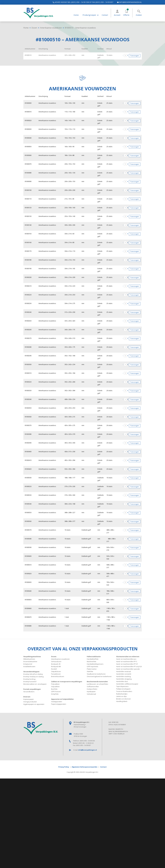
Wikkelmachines (29, 659)
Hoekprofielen (92, 689)
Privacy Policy (64, 767)
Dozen (34, 28)
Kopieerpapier (29, 699)
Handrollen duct (122, 681)
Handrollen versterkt (124, 674)
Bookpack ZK (56, 664)
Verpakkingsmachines (32, 657)
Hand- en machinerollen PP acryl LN (129, 666)
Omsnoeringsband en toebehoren (99, 676)
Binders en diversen (123, 699)
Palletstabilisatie (94, 657)
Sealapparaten (57, 702)
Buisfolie (54, 689)
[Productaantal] (125, 55)
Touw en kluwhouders (124, 691)
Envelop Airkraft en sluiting (33, 674)
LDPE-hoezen (56, 691)
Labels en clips (121, 696)
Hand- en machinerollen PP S (127, 661)
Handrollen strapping (124, 679)
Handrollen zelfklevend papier (127, 684)
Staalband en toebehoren (96, 674)
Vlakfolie (90, 671)
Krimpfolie (55, 694)
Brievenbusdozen (58, 676)
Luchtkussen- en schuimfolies (97, 684)
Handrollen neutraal (123, 671)
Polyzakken (55, 684)
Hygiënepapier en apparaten (34, 704)
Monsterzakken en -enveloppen (35, 684)
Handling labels (122, 701)
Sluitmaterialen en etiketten (128, 657)
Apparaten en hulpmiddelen (62, 699)
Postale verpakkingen (32, 689)
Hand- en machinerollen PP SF (127, 664)
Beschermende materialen (97, 682)
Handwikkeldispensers (95, 664)
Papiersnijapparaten (59, 704)
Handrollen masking (123, 676)
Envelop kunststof (30, 682)
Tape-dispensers (122, 686)
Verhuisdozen (56, 661)
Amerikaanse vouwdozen (51, 28)
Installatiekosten (29, 666)
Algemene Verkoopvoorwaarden (85, 767)
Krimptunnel (28, 664)
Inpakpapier (91, 691)
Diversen (27, 697)
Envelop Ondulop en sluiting (33, 677)
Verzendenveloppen (31, 672)
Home (76, 15)
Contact (105, 15)
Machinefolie (92, 661)
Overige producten (30, 702)
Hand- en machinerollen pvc (126, 659)
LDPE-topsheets (93, 666)
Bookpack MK (56, 666)
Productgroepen (89, 15)
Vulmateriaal (91, 694)
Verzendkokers (29, 692)
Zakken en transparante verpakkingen (67, 682)
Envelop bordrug (29, 679)
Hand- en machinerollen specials (128, 669)
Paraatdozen (56, 674)
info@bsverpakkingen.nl (128, 2)
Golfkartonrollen (93, 687)
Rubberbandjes (122, 694)
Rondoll (54, 669)
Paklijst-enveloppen (123, 689)
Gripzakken (55, 687)
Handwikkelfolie (93, 659)
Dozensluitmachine (30, 661)
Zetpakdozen (56, 671)
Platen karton (92, 669)
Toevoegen (135, 56)
